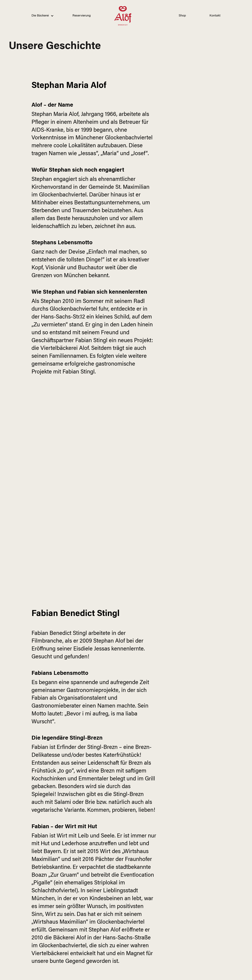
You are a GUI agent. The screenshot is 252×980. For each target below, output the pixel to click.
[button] (40, 16)
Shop (182, 16)
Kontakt (215, 16)
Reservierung (82, 16)
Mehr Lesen (190, 905)
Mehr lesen (93, 928)
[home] (123, 16)
